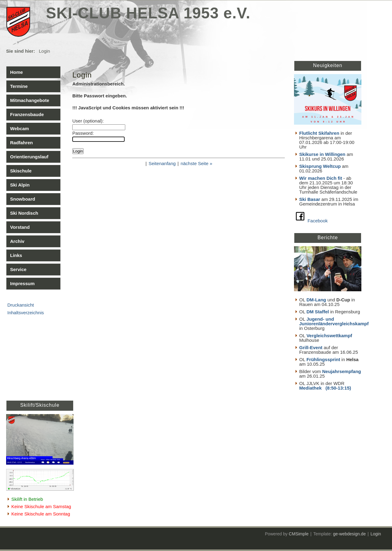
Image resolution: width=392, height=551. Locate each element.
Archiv (17, 241)
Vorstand (20, 227)
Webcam (19, 128)
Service (18, 269)
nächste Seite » (196, 163)
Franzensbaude (27, 114)
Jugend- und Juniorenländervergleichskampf (334, 321)
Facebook (318, 221)
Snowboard (23, 199)
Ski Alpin (20, 185)
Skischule (21, 171)
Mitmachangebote (30, 100)
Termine (19, 86)
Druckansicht (21, 305)
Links (16, 255)
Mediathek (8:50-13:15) (325, 388)
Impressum (22, 283)
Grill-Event (311, 347)
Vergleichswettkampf (329, 336)
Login (376, 534)
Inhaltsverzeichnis (26, 313)
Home (17, 72)
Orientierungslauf (29, 157)
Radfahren (21, 143)
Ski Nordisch (24, 213)
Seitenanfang (162, 163)
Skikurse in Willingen (322, 154)
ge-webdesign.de (350, 534)
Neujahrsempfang (342, 371)
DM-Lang (316, 300)
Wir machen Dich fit (321, 178)
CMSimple (299, 534)
